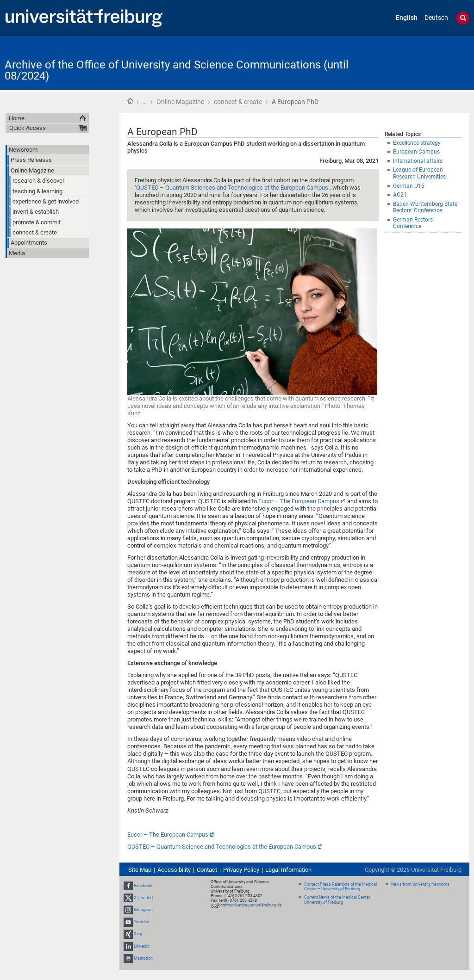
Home (130, 101)
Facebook (143, 886)
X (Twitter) (143, 898)
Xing (138, 934)
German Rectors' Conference (413, 223)
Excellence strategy (417, 143)
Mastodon (143, 958)
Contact (207, 870)
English (407, 18)
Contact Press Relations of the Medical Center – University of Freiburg (340, 887)
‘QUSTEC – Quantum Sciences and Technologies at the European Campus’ (232, 188)
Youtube (141, 922)
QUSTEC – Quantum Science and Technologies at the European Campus (222, 847)
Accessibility (174, 870)
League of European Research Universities (419, 173)
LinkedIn (142, 946)
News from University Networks (420, 884)
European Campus (416, 152)
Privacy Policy (241, 870)
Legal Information (288, 870)
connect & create (238, 102)
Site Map (140, 870)
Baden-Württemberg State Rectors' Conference (425, 207)
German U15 (409, 186)
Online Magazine (180, 102)
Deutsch (436, 18)
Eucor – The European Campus (299, 501)
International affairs (418, 161)
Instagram (143, 910)
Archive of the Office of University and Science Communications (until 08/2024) (177, 70)
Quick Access (28, 128)
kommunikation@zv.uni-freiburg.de (250, 905)
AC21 (400, 195)
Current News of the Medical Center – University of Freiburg (339, 900)
